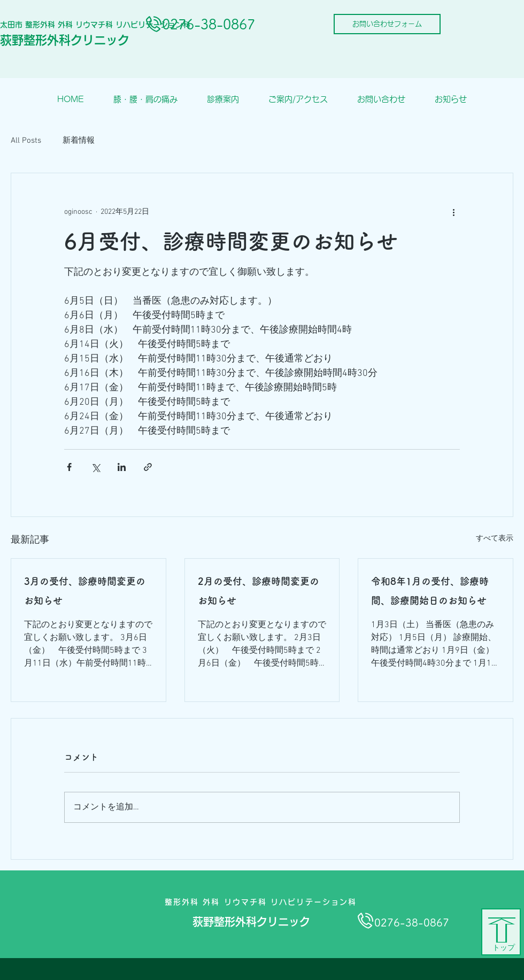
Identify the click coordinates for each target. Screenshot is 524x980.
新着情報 (79, 141)
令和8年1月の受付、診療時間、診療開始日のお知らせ (430, 591)
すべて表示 (495, 539)
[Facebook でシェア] (69, 467)
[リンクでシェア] (148, 467)
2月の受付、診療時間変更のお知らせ (259, 591)
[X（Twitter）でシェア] (95, 467)
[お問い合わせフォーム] (387, 24)
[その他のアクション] (453, 212)
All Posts (26, 141)
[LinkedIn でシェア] (122, 467)
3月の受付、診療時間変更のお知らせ (85, 591)
